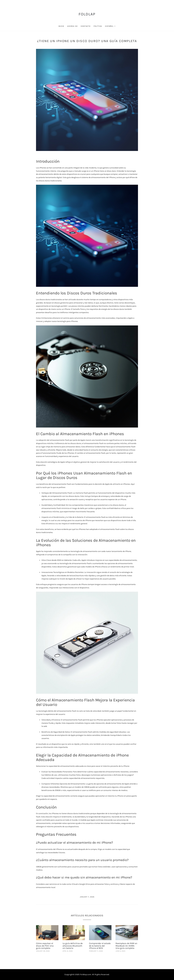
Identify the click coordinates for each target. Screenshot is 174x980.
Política (98, 26)
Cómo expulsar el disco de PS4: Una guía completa (45, 946)
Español (109, 26)
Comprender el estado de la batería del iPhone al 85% (100, 946)
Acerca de (72, 26)
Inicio (61, 26)
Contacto (86, 26)
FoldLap (87, 14)
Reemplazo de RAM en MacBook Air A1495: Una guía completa (126, 946)
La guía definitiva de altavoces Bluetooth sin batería (73, 946)
